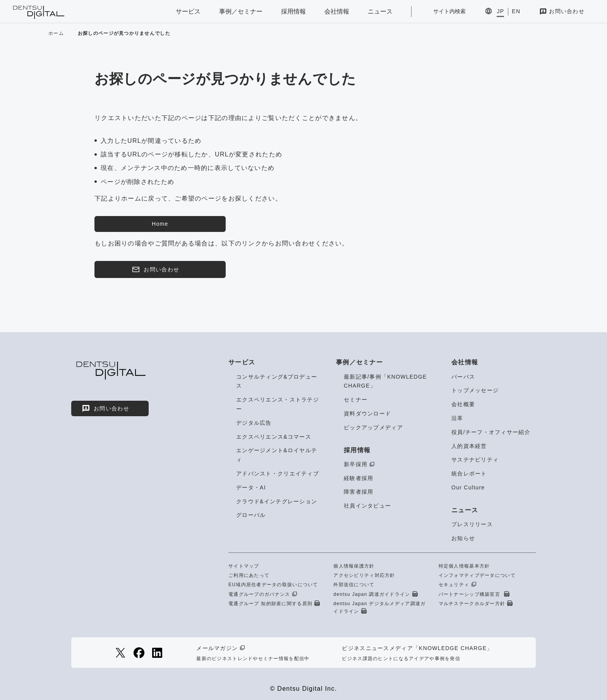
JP (500, 11)
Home (160, 224)
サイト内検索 (449, 11)
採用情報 (293, 11)
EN (516, 11)
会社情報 (337, 11)
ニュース (380, 11)
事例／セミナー (241, 11)
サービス (188, 11)
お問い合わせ (567, 11)
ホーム (56, 33)
